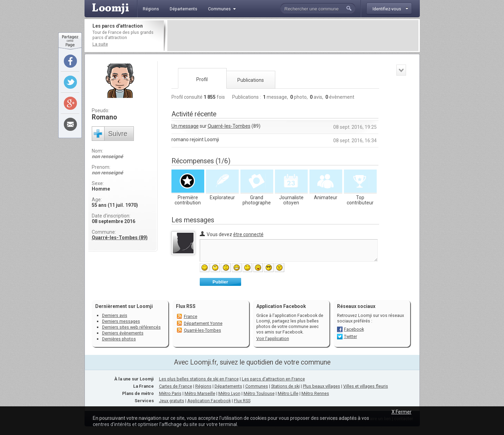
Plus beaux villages (322, 386)
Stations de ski (285, 386)
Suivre (118, 134)
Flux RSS (186, 306)
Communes (257, 386)
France (191, 316)
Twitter (350, 336)
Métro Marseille (200, 393)
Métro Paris (170, 393)
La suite (100, 44)
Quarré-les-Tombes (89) (120, 238)
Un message (185, 126)
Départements (228, 386)
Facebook (354, 329)
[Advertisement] (293, 36)
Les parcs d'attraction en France (273, 379)
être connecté (248, 234)
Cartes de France (176, 386)
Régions (203, 386)
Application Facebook (209, 401)
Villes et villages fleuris (366, 386)
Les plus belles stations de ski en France (199, 379)
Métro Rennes (315, 393)
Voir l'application (273, 339)
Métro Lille (288, 393)
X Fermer (402, 412)
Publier (220, 282)
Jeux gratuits (172, 401)
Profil (202, 79)
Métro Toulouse (259, 393)
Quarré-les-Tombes (229, 126)
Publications (251, 80)
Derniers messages (121, 321)
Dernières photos (119, 339)
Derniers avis (115, 315)
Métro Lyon (229, 393)
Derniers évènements (123, 333)
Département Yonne (203, 323)
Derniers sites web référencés (131, 327)
